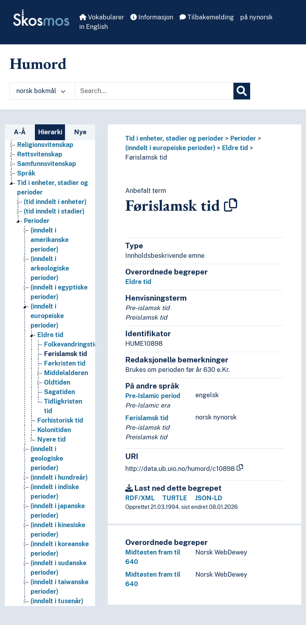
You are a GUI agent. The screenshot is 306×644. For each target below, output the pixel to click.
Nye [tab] (80, 132)
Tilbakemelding (207, 17)
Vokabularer (102, 17)
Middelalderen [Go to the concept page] (66, 373)
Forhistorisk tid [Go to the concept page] (60, 420)
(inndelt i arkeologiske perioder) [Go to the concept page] (50, 268)
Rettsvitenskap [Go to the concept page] (40, 154)
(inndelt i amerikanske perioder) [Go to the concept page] (50, 240)
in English (94, 27)
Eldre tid (235, 148)
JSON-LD (209, 498)
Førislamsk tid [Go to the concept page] (66, 354)
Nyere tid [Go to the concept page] (52, 439)
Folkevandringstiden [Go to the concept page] (75, 344)
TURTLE (175, 498)
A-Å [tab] (20, 132)
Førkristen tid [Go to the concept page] (65, 363)
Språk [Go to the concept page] (26, 173)
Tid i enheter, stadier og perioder (174, 138)
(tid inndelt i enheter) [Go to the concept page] (55, 202)
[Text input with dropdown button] (154, 91)
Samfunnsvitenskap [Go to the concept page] (47, 164)
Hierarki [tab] (50, 132)
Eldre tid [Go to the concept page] (50, 335)
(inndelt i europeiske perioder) (170, 148)
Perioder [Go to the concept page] (37, 221)
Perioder (243, 138)
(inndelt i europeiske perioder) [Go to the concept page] (47, 316)
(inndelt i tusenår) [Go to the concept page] (57, 601)
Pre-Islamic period (153, 396)
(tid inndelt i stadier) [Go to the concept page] (54, 211)
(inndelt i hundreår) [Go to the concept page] (59, 477)
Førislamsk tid (146, 157)
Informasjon (152, 17)
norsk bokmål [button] (41, 91)
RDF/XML (140, 498)
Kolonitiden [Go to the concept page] (54, 430)
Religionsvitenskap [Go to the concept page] (45, 145)
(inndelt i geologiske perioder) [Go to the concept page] (47, 458)
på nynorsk (256, 17)
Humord (38, 63)
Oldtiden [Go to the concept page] (57, 382)
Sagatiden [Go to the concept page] (59, 392)
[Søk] (242, 91)
